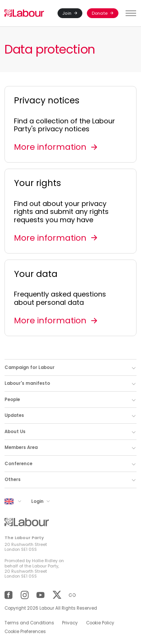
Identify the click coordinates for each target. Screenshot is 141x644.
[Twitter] (57, 595)
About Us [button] (15, 432)
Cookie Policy (100, 623)
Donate (100, 13)
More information (50, 147)
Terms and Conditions (29, 623)
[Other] (72, 595)
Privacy (70, 623)
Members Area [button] (21, 447)
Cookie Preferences (25, 632)
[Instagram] (25, 595)
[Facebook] (8, 595)
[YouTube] (40, 595)
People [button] (12, 400)
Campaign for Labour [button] (30, 367)
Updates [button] (14, 415)
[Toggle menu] (130, 13)
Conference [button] (18, 464)
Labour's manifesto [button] (27, 383)
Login (38, 501)
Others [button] (13, 480)
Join (67, 13)
